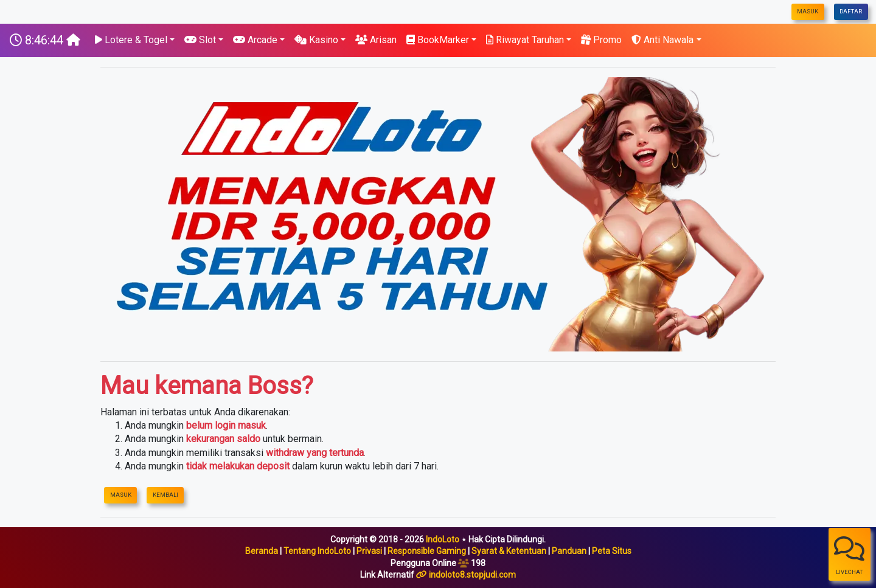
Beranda (262, 551)
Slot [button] (200, 40)
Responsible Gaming (427, 551)
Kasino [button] (316, 40)
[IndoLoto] (45, 40)
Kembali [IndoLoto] (165, 495)
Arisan (376, 40)
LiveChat (849, 555)
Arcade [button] (255, 40)
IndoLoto (443, 539)
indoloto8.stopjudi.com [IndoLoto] (472, 575)
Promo (601, 40)
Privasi (369, 551)
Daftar (851, 11)
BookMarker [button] (438, 40)
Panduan (569, 551)
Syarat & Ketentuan (509, 551)
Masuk (808, 11)
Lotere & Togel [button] (131, 40)
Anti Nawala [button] (662, 40)
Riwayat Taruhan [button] (525, 40)
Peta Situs (612, 551)
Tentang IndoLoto (317, 551)
